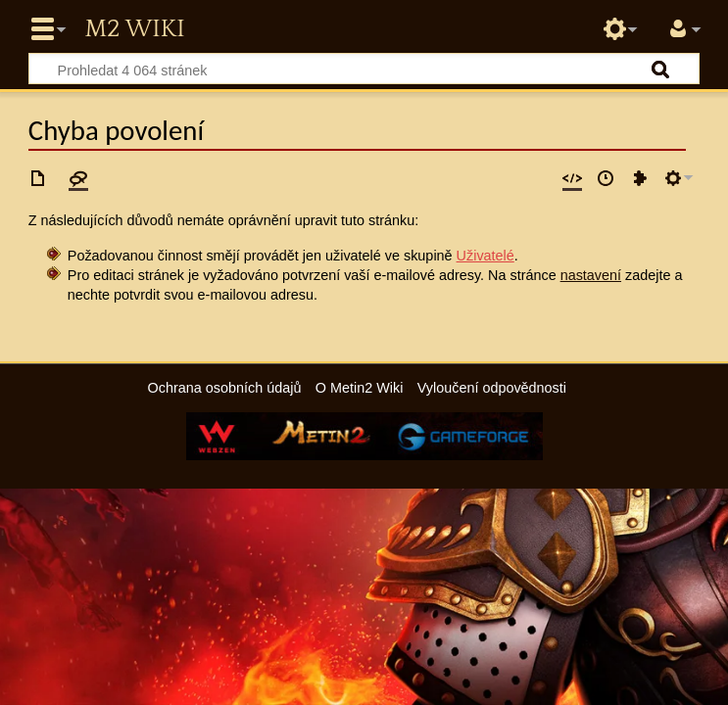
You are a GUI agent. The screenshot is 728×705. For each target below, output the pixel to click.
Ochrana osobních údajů (225, 388)
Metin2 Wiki (134, 29)
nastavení (591, 275)
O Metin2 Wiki (360, 388)
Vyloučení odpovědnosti (492, 388)
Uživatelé (485, 256)
